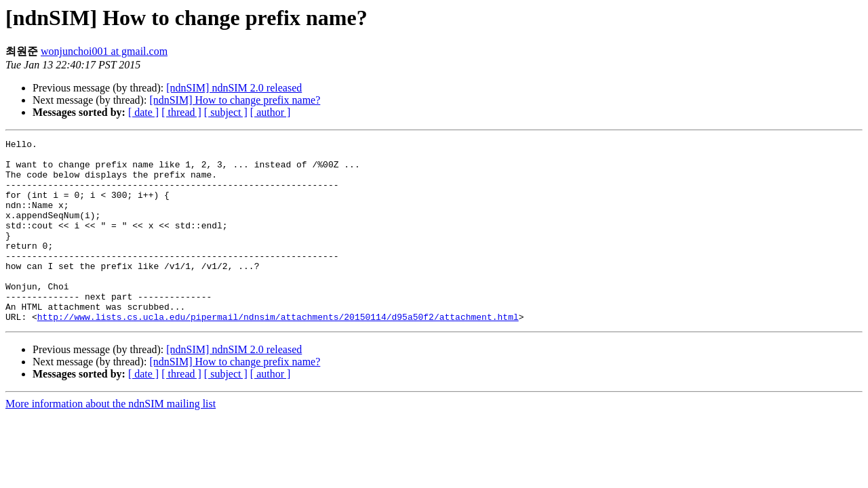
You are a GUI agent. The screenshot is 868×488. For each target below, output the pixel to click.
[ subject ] (226, 112)
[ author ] (271, 112)
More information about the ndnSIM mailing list (111, 440)
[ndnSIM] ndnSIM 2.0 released (234, 88)
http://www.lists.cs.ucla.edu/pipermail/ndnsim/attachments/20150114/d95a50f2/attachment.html (278, 353)
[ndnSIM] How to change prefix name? (235, 100)
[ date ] (143, 112)
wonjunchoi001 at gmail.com (104, 51)
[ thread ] (181, 112)
